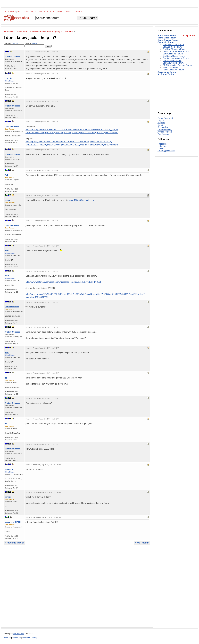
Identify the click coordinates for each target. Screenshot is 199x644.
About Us (7, 638)
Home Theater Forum (168, 40)
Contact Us (16, 638)
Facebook (162, 144)
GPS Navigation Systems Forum (177, 65)
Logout (161, 120)
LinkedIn (161, 148)
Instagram (162, 146)
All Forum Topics (166, 74)
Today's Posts (189, 35)
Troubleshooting (165, 130)
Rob (7, 175)
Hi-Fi (19, 11)
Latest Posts (10, 11)
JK (6, 378)
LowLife (8, 78)
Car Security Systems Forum (176, 58)
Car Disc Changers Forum (174, 49)
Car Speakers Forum (172, 61)
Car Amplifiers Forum (172, 47)
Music (68, 11)
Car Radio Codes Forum (174, 56)
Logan (8, 200)
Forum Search (87, 18)
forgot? (34, 44)
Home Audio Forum (167, 35)
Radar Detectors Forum (173, 70)
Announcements (165, 132)
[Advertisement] (77, 588)
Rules (160, 125)
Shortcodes (163, 127)
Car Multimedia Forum (173, 54)
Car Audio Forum (166, 42)
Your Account (163, 134)
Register (161, 123)
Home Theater (44, 11)
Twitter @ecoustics (166, 151)
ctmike (8, 497)
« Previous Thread (14, 543)
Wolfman (9, 469)
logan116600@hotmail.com (81, 200)
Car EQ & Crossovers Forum (176, 51)
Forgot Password (165, 118)
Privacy (35, 638)
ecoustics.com (19, 634)
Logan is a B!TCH (13, 522)
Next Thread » (142, 543)
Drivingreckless (12, 126)
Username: (14, 45)
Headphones (58, 11)
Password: (34, 45)
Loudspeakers (30, 11)
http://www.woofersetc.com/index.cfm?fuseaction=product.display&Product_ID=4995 (63, 282)
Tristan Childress (12, 56)
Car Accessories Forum (173, 45)
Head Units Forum (171, 67)
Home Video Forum (167, 38)
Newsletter (26, 638)
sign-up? (15, 44)
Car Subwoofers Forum (173, 63)
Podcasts (77, 11)
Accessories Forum (167, 72)
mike (7, 250)
